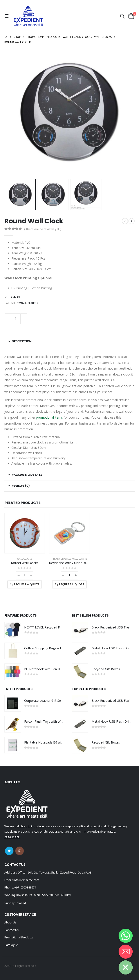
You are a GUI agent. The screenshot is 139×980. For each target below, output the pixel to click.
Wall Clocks (29, 303)
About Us (10, 922)
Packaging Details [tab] (27, 475)
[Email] (126, 952)
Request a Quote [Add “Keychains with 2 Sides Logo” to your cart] (71, 584)
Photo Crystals (61, 559)
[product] (25, 533)
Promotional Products (19, 937)
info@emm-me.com (26, 880)
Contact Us (12, 930)
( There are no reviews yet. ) (43, 229)
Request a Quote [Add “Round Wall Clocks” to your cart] (27, 584)
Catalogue (11, 945)
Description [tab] (22, 341)
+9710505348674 (25, 887)
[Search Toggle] (122, 16)
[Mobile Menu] (8, 16)
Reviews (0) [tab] (21, 486)
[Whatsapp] (126, 936)
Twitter (9, 851)
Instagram (20, 851)
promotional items (49, 417)
